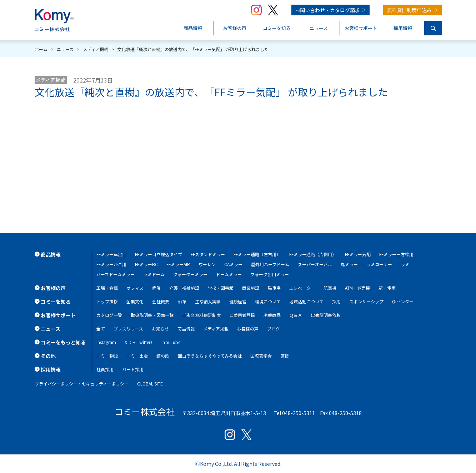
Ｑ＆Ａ (296, 315)
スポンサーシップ (366, 301)
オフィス (135, 288)
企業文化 (135, 301)
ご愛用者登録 (242, 315)
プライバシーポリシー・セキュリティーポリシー (82, 384)
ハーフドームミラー (116, 274)
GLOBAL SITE (150, 384)
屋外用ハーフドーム (270, 264)
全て (101, 328)
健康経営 (238, 301)
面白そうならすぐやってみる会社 (210, 356)
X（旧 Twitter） (140, 342)
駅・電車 (387, 288)
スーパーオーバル (315, 264)
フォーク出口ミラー (270, 274)
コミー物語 (107, 356)
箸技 (285, 356)
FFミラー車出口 (111, 254)
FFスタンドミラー (208, 254)
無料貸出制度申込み (409, 10)
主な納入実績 (208, 301)
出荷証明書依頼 (326, 315)
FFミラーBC (146, 264)
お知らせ (160, 328)
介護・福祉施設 (184, 288)
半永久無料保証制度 (201, 315)
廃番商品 (272, 315)
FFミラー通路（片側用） (313, 254)
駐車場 (274, 288)
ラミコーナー (379, 264)
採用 (336, 301)
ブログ (274, 328)
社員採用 (105, 369)
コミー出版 (137, 356)
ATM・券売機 (357, 288)
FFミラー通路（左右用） (257, 254)
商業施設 (251, 288)
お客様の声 (248, 328)
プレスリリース (128, 328)
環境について (268, 301)
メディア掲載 (51, 80)
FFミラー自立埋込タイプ (159, 254)
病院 (156, 288)
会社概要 (161, 301)
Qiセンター (403, 301)
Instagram (106, 342)
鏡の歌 (163, 356)
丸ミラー (349, 264)
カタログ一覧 (109, 315)
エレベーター (302, 288)
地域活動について (306, 301)
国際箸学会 (261, 356)
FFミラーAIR (178, 264)
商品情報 (186, 328)
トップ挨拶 (107, 301)
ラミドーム (154, 274)
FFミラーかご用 (111, 264)
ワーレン (207, 264)
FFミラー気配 (358, 254)
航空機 (330, 288)
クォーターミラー (190, 274)
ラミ (405, 264)
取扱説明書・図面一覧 (152, 315)
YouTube (172, 342)
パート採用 (133, 369)
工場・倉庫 (107, 288)
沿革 (182, 301)
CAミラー (233, 264)
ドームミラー (229, 274)
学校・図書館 (221, 288)
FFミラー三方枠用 (396, 254)
